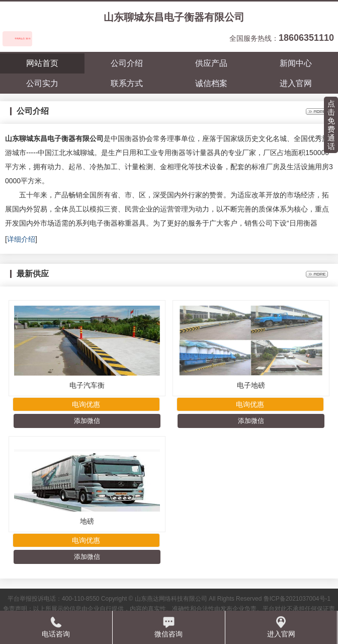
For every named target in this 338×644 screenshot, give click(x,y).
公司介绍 (127, 63)
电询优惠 (86, 404)
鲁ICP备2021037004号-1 (297, 599)
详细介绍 (21, 239)
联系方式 (127, 83)
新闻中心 (296, 63)
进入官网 (296, 83)
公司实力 (42, 83)
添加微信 (87, 421)
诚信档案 (211, 83)
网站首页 (42, 63)
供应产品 (211, 63)
